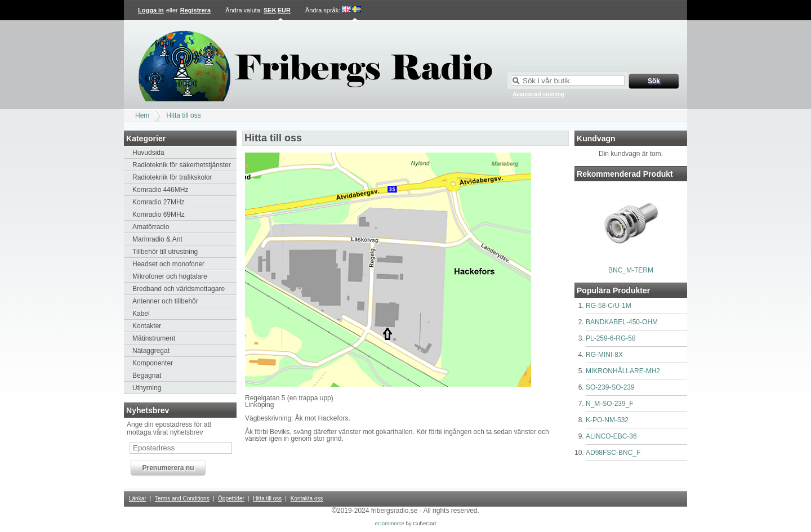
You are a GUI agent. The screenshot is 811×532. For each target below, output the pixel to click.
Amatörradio (151, 227)
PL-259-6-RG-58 (611, 338)
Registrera (195, 10)
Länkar (138, 499)
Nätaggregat (151, 351)
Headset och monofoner (168, 264)
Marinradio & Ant (157, 239)
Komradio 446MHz (160, 190)
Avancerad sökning (538, 94)
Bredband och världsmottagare (179, 289)
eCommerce (390, 523)
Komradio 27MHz (159, 202)
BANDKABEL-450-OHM (622, 322)
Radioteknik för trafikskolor (172, 177)
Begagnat (147, 375)
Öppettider (231, 499)
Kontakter (147, 326)
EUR (284, 10)
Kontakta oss (307, 499)
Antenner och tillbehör (165, 301)
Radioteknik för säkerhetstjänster (182, 165)
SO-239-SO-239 (610, 387)
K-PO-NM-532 (607, 420)
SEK (270, 10)
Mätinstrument (154, 338)
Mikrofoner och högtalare (170, 276)
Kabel (141, 314)
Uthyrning (147, 388)
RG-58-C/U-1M (609, 306)
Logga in (151, 10)
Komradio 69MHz (159, 214)
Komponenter (153, 363)
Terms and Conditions (182, 499)
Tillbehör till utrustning (165, 252)
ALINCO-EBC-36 (611, 436)
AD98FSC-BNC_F (613, 453)
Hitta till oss (183, 115)
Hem (142, 115)
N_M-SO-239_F (610, 404)
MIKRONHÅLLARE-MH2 (623, 371)
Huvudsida (148, 153)
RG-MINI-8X (604, 355)
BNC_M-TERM (631, 270)
